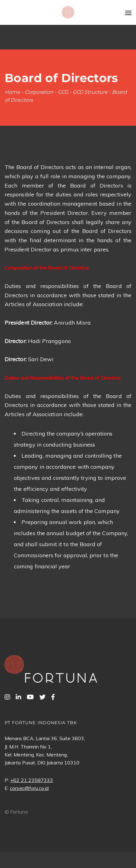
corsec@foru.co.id (29, 788)
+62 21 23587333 (32, 780)
